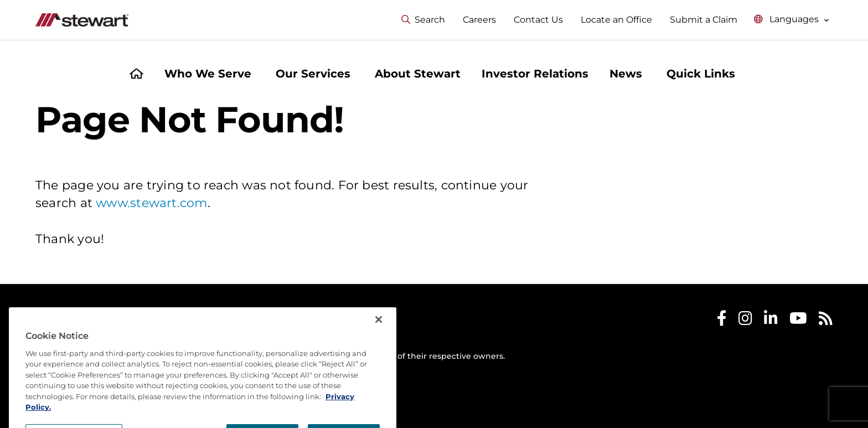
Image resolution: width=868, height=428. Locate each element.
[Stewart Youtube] (798, 321)
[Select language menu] (792, 20)
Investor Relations (535, 74)
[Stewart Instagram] (745, 321)
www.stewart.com (151, 203)
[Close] (379, 343)
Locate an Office (616, 20)
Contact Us (538, 20)
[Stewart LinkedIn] (771, 321)
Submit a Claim (704, 20)
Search (423, 20)
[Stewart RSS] (826, 321)
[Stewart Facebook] (722, 321)
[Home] (136, 75)
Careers (479, 20)
